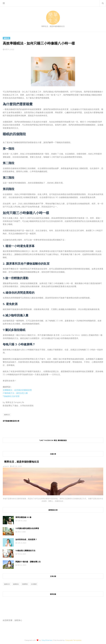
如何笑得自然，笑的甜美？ (26, 539)
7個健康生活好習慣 (11, 396)
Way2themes (47, 640)
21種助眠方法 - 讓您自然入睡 (15, 393)
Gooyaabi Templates (73, 640)
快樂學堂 (25, 584)
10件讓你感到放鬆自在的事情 (27, 528)
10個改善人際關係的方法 (25, 551)
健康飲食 (16, 584)
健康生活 (7, 415)
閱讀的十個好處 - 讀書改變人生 (28, 562)
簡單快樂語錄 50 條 (23, 517)
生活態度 (34, 584)
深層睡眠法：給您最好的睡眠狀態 (17, 390)
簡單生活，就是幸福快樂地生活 (22, 462)
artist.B (6, 466)
